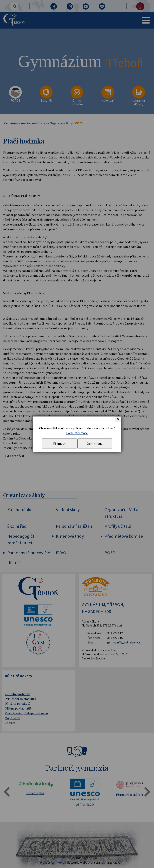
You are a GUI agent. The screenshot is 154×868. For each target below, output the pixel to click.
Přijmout (59, 443)
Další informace (77, 433)
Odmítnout (94, 443)
